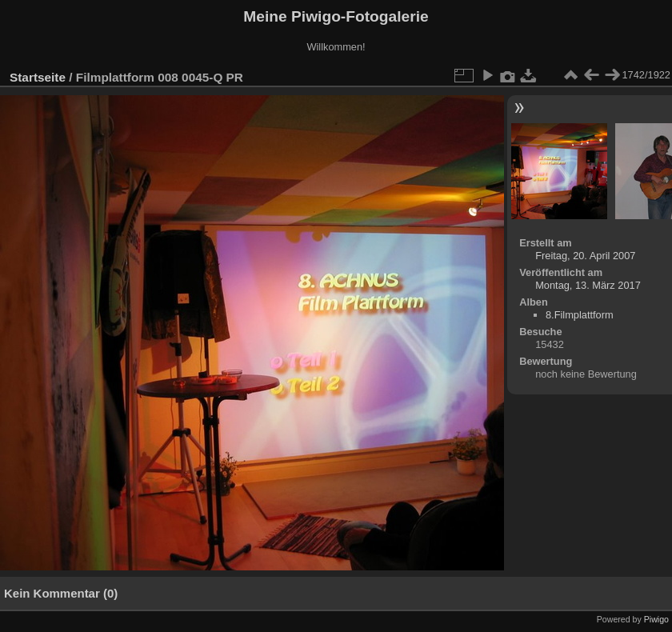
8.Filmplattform (580, 315)
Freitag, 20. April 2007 (585, 256)
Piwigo (656, 619)
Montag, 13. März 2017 (588, 285)
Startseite (38, 77)
